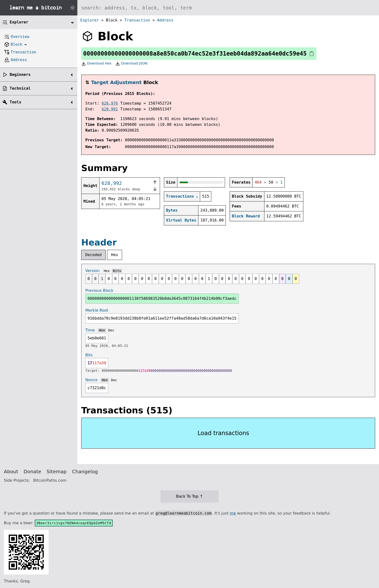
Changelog (85, 472)
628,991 (110, 109)
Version (92, 271)
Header (99, 242)
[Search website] (228, 8)
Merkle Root (97, 310)
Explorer (90, 20)
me (233, 513)
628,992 (112, 183)
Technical (20, 88)
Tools (15, 102)
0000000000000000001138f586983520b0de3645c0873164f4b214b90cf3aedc (162, 298)
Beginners (20, 75)
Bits (117, 271)
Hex (115, 255)
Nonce (91, 380)
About (11, 472)
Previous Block (99, 290)
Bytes (172, 210)
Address (165, 20)
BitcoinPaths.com (50, 480)
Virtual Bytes (181, 220)
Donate (33, 472)
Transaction (137, 20)
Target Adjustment (116, 82)
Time (90, 330)
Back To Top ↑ (189, 496)
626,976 (110, 103)
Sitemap (57, 472)
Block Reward (246, 216)
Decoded (93, 255)
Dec (111, 330)
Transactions (180, 196)
